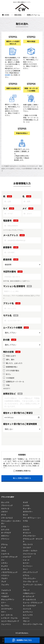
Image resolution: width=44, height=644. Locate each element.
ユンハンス (27, 609)
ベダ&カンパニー (29, 593)
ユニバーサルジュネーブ (10, 621)
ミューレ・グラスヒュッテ (33, 603)
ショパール (5, 554)
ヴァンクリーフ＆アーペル (33, 624)
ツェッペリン (6, 624)
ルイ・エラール (7, 615)
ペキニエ (4, 593)
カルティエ (5, 508)
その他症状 (10, 378)
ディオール (5, 569)
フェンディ (5, 585)
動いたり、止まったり (14, 363)
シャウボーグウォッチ (9, 557)
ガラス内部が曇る (13, 371)
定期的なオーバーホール (15, 382)
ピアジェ (26, 575)
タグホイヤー (28, 512)
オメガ (25, 502)
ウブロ (25, 521)
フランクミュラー (29, 578)
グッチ (4, 547)
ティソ (25, 569)
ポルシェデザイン (8, 599)
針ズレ (9, 374)
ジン (3, 560)
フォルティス (6, 590)
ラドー (4, 612)
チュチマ (4, 566)
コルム (4, 551)
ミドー (4, 603)
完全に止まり (11, 356)
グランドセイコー (29, 536)
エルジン (26, 526)
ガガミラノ (5, 536)
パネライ (4, 512)
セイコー (26, 563)
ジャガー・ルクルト (30, 551)
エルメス (26, 530)
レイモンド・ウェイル (9, 618)
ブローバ (26, 590)
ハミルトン (5, 575)
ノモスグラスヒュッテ (9, 572)
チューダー (27, 508)
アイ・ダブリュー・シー (32, 518)
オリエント (27, 533)
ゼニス (25, 515)
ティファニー (28, 566)
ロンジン (26, 618)
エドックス (5, 530)
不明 (8, 385)
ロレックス (5, 502)
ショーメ (26, 560)
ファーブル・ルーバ (30, 581)
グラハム (4, 544)
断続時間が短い (12, 367)
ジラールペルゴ (7, 518)
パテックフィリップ (30, 572)
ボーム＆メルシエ (29, 599)
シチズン (4, 563)
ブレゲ (4, 581)
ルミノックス (28, 615)
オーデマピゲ (6, 533)
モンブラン (5, 606)
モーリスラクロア (29, 606)
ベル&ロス (5, 596)
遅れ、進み (10, 360)
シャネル (26, 505)
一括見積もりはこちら (22, 640)
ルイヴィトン (28, 612)
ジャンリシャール (29, 554)
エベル (4, 526)
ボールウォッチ (29, 596)
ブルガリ (4, 578)
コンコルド (27, 547)
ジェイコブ (27, 557)
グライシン (5, 539)
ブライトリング (7, 505)
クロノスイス (28, 544)
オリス (4, 515)
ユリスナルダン (7, 609)
